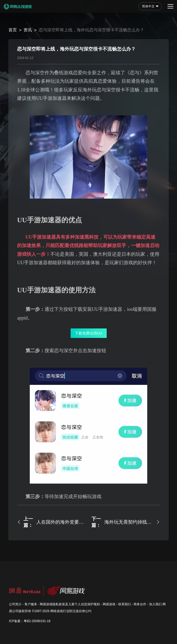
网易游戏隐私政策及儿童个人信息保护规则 (70, 604)
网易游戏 (109, 604)
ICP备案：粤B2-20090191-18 (30, 621)
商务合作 (140, 604)
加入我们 (155, 604)
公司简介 (15, 604)
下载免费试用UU (88, 333)
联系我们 (125, 604)
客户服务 (31, 604)
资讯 (28, 30)
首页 (13, 30)
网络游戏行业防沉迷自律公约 (71, 611)
